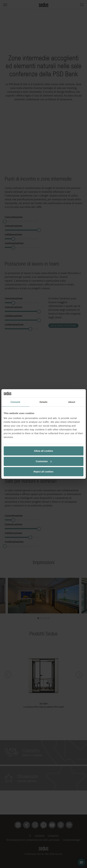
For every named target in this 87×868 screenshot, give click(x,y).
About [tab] (72, 402)
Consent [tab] (15, 402)
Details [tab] (44, 402)
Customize (44, 461)
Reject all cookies (44, 472)
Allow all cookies (43, 451)
